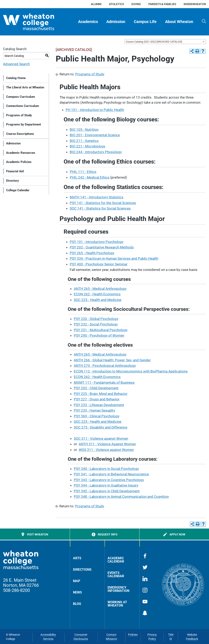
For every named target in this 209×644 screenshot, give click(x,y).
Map (77, 581)
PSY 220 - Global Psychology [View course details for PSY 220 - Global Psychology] (96, 319)
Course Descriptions (20, 134)
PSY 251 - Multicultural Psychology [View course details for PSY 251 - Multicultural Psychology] (101, 330)
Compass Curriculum (21, 97)
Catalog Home (16, 78)
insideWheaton (195, 4)
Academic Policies (19, 162)
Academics (88, 22)
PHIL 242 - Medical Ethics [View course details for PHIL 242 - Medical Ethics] (90, 177)
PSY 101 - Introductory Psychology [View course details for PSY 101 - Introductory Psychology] (97, 242)
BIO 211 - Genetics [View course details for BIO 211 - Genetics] (84, 141)
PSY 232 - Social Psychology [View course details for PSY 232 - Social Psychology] (96, 324)
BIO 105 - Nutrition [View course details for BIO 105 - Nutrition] (84, 130)
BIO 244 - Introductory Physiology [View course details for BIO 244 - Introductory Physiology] (96, 152)
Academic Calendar (116, 560)
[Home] (36, 22)
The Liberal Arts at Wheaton (25, 87)
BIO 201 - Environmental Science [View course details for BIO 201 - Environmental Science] (95, 135)
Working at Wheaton (117, 604)
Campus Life (145, 22)
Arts (77, 558)
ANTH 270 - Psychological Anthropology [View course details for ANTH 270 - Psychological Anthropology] (105, 366)
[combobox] (165, 42)
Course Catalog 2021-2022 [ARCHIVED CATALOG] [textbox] (154, 42)
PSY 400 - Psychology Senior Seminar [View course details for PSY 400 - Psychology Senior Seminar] (99, 264)
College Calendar (18, 190)
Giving (136, 4)
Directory (13, 181)
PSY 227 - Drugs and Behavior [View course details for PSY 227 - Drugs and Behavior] (97, 399)
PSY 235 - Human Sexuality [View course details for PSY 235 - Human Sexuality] (94, 410)
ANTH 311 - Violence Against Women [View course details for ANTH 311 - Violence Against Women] (107, 444)
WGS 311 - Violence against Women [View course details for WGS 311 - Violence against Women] (106, 450)
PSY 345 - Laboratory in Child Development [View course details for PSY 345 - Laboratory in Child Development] (107, 491)
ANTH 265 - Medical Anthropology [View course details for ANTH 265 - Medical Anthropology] (100, 289)
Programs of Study (19, 115)
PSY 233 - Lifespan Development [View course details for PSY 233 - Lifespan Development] (99, 405)
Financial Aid (15, 171)
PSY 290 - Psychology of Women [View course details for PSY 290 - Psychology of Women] (99, 335)
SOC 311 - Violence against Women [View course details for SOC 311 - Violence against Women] (101, 438)
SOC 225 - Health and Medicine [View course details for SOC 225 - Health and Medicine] (98, 300)
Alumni (96, 4)
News (77, 592)
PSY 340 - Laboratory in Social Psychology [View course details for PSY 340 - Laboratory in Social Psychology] (106, 469)
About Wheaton (179, 22)
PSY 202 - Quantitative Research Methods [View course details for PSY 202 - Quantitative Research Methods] (102, 247)
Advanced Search (16, 64)
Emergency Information (118, 589)
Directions (82, 570)
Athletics (116, 4)
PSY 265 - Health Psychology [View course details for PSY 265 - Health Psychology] (92, 253)
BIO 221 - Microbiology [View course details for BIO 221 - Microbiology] (88, 146)
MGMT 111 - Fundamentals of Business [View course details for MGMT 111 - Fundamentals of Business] (104, 382)
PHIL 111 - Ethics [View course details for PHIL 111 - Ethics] (83, 172)
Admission (116, 22)
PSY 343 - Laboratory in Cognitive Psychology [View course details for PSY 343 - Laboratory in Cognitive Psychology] (109, 480)
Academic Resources (21, 153)
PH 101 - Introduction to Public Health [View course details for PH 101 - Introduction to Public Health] (95, 110)
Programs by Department (23, 124)
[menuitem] (88, 22)
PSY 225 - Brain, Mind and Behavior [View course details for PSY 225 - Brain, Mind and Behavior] (101, 394)
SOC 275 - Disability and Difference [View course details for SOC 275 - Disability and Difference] (101, 427)
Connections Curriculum (23, 106)
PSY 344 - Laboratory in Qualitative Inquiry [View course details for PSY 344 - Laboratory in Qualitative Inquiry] (106, 485)
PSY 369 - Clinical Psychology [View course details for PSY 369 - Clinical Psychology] (97, 416)
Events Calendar (116, 574)
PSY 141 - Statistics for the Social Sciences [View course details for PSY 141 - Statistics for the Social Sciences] (103, 203)
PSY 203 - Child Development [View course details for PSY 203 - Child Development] (96, 388)
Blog (77, 604)
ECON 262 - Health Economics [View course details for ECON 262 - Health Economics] (97, 294)
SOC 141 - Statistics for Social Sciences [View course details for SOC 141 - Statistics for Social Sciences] (100, 208)
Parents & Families (162, 4)
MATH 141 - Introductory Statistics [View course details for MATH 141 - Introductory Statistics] (97, 197)
